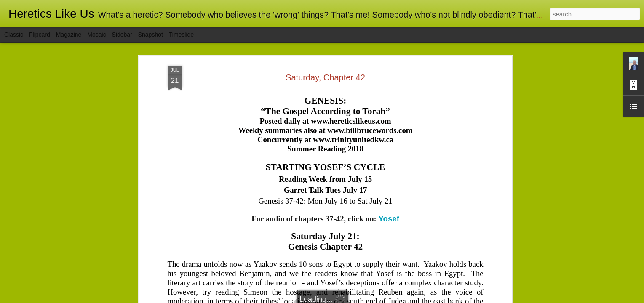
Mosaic (96, 35)
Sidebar (122, 35)
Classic (14, 35)
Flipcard (40, 35)
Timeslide (181, 35)
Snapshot (151, 35)
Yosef (389, 111)
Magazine (69, 35)
